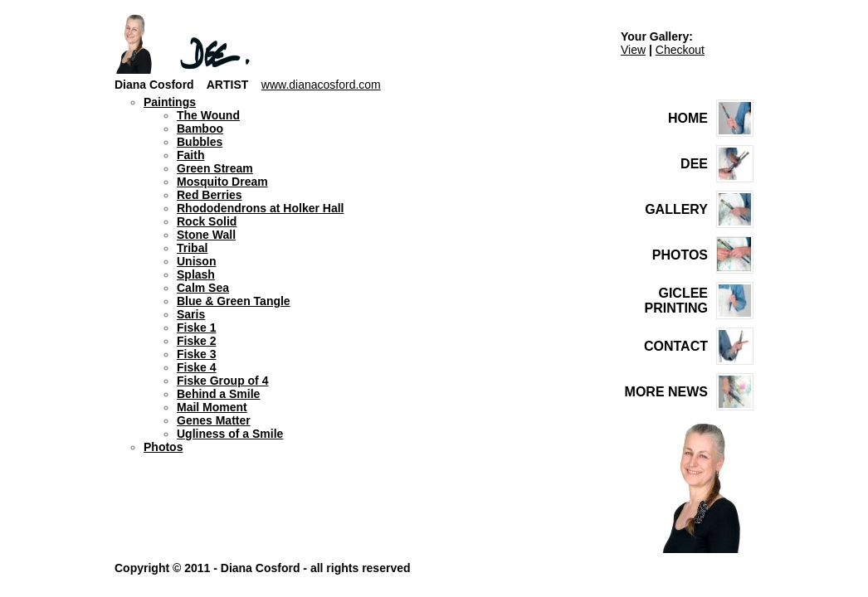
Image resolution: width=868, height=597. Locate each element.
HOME (688, 118)
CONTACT (676, 346)
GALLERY (676, 209)
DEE (694, 164)
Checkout (680, 50)
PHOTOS (680, 255)
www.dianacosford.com (321, 85)
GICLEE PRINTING (676, 301)
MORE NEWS (666, 392)
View (633, 50)
